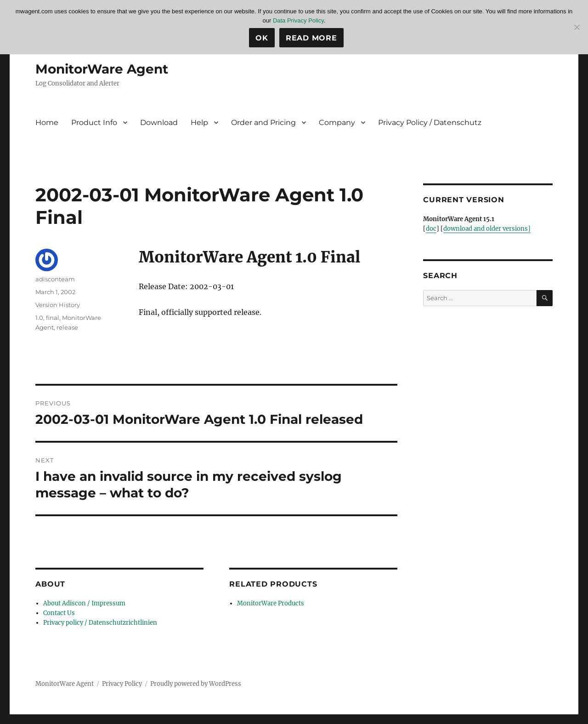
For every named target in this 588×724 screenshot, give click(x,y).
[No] (577, 27)
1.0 (39, 318)
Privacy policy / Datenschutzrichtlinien (100, 623)
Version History (58, 305)
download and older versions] (487, 229)
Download (159, 123)
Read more (311, 38)
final (53, 318)
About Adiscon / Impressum (84, 603)
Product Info (94, 123)
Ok (262, 38)
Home (47, 123)
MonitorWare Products (271, 603)
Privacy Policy (122, 684)
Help (199, 123)
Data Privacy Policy (298, 20)
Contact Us (59, 613)
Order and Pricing (263, 123)
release (67, 327)
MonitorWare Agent (102, 69)
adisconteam (55, 279)
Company (337, 123)
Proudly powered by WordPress (196, 684)
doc (431, 229)
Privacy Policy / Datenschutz (430, 123)
